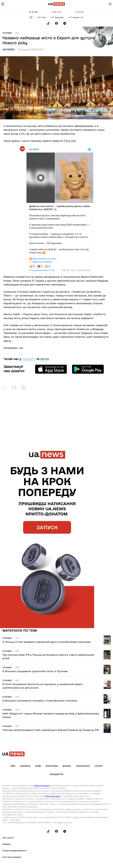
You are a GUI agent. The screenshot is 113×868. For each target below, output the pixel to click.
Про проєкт (8, 838)
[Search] (110, 4)
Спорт (99, 766)
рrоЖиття (57, 774)
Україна (25, 766)
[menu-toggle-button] (3, 4)
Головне (7, 33)
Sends (45, 359)
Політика (52, 766)
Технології (83, 766)
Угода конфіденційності (15, 851)
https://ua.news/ (42, 785)
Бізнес (67, 766)
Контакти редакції (12, 857)
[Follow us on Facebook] (56, 23)
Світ (17, 33)
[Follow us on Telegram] (65, 23)
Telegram (29, 359)
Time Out (70, 141)
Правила (7, 844)
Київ (38, 766)
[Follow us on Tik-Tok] (48, 23)
